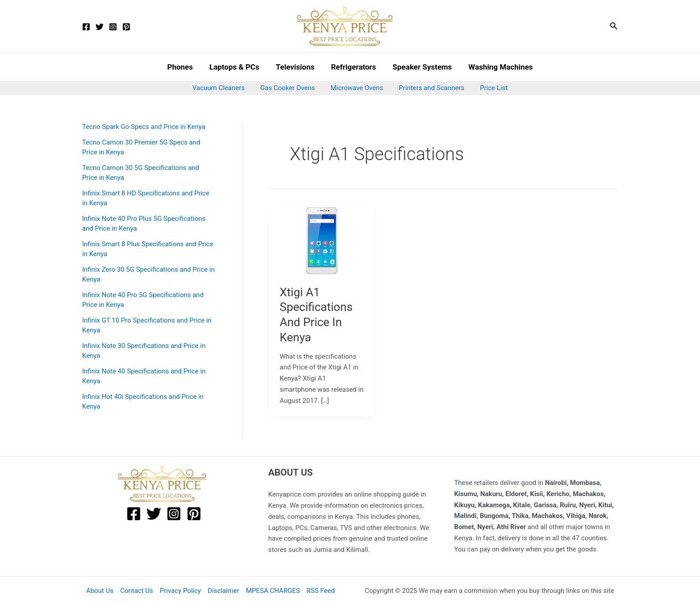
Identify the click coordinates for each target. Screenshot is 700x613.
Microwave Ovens (357, 88)
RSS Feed (321, 591)
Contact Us (137, 591)
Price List (489, 88)
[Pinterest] (126, 27)
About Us (100, 591)
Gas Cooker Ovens (290, 88)
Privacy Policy (180, 591)
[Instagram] (113, 27)
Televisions (296, 67)
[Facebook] (86, 27)
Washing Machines (497, 67)
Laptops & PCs (236, 67)
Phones (183, 67)
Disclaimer (223, 591)
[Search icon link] (614, 27)
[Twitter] (100, 27)
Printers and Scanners (429, 88)
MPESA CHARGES (273, 591)
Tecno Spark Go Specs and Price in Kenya (144, 127)
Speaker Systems (420, 67)
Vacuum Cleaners (223, 88)
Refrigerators (353, 67)
